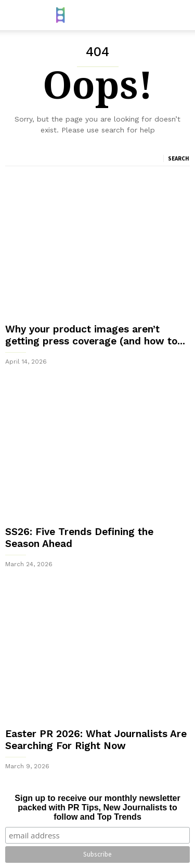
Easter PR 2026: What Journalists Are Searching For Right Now (96, 740)
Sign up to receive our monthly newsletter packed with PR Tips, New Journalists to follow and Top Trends (97, 807)
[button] (180, 15)
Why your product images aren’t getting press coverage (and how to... (95, 335)
